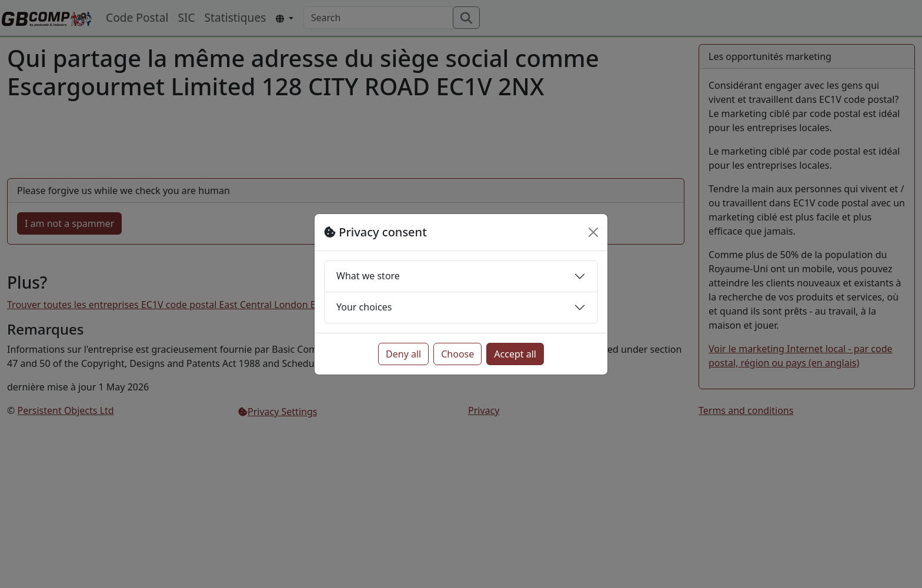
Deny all (403, 354)
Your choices (364, 307)
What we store (368, 276)
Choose (457, 354)
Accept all (515, 354)
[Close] (593, 232)
